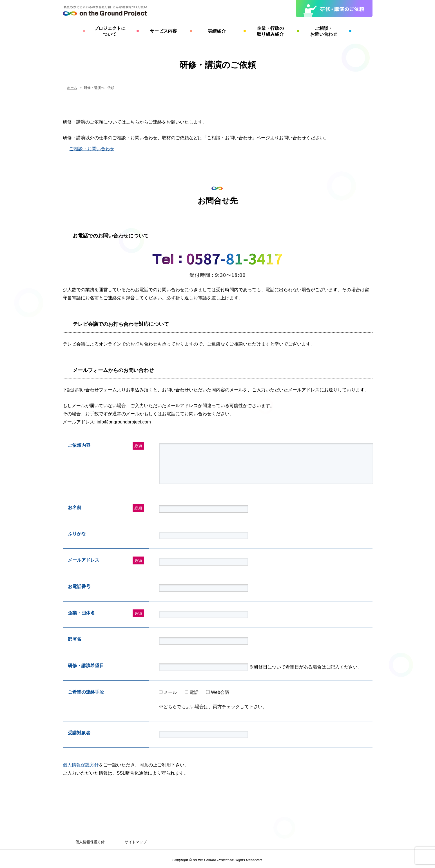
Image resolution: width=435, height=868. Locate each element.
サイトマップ (136, 842)
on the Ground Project (211, 860)
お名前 (75, 507)
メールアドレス (84, 560)
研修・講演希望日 (86, 666)
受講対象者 (79, 733)
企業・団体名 (81, 613)
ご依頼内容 (79, 445)
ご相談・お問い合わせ (92, 149)
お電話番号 (79, 586)
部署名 (75, 639)
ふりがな (77, 534)
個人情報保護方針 (81, 765)
